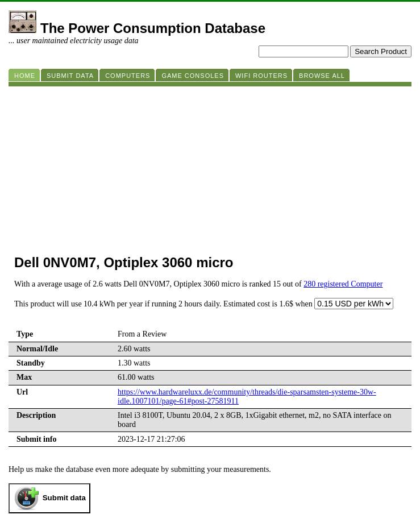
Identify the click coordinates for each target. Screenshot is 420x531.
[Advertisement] (210, 166)
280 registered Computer (343, 284)
